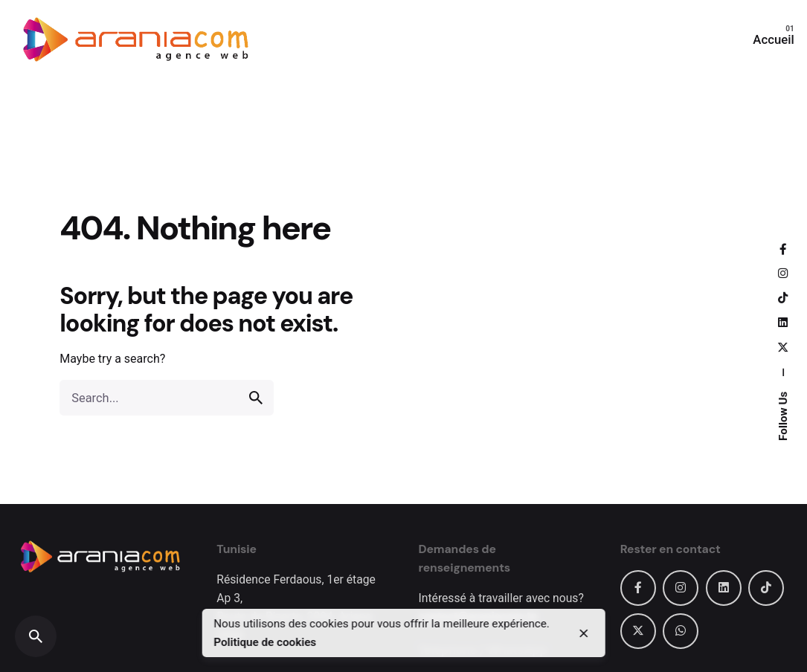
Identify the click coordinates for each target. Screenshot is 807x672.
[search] (256, 398)
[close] (584, 633)
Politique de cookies (265, 642)
